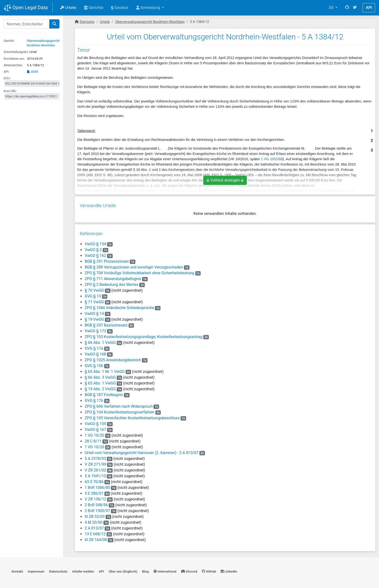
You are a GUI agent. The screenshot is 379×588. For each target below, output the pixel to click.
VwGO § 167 (96, 428)
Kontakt (17, 570)
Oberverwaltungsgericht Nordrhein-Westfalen (150, 22)
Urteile (68, 8)
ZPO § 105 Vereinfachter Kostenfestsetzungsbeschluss (132, 416)
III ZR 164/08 (95, 538)
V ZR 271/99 (95, 463)
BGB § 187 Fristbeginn (104, 393)
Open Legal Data (26, 8)
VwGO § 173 (96, 329)
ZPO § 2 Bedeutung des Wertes (111, 283)
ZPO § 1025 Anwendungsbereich (113, 358)
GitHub (209, 570)
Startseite (87, 22)
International (165, 570)
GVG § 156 (94, 364)
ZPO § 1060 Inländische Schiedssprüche (119, 306)
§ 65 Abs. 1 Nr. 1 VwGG (104, 370)
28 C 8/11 (93, 439)
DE (332, 8)
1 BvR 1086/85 (97, 486)
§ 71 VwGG (94, 300)
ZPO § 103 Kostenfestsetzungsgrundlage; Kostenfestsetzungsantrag (143, 335)
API (369, 8)
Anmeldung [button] (149, 8)
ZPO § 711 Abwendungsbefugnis (113, 277)
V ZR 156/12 (95, 497)
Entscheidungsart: (16, 52)
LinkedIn (229, 570)
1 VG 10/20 (270, 159)
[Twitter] (355, 8)
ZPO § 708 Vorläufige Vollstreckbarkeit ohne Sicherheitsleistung (139, 271)
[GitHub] (347, 8)
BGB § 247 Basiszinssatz (106, 323)
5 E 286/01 (94, 492)
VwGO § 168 (96, 352)
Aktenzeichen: (13, 65)
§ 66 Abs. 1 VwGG (100, 341)
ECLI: (7, 78)
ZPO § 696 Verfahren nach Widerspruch (118, 405)
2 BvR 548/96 (96, 503)
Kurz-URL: (10, 91)
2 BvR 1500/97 (97, 509)
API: (6, 72)
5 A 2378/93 (95, 457)
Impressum (36, 570)
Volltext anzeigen (225, 180)
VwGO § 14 (95, 312)
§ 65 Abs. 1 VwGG (100, 381)
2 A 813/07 (94, 526)
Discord (189, 570)
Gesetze (120, 8)
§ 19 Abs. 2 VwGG (100, 387)
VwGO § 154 (96, 242)
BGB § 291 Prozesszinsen (106, 260)
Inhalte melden (83, 570)
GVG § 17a (94, 347)
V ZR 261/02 (95, 468)
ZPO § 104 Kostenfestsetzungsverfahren (119, 410)
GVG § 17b (94, 399)
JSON (33, 72)
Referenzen (91, 232)
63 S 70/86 (94, 480)
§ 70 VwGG (94, 289)
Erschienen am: (14, 59)
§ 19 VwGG (94, 318)
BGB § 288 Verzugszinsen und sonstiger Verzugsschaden (134, 265)
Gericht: (9, 41)
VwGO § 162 (96, 254)
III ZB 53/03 (94, 515)
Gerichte (94, 8)
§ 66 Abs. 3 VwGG (100, 376)
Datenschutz (58, 570)
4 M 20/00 (93, 521)
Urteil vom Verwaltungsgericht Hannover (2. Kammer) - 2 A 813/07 (141, 451)
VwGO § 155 (96, 422)
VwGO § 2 (93, 248)
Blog (146, 570)
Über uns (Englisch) (123, 570)
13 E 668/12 (95, 532)
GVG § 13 (93, 294)
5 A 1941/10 (95, 474)
